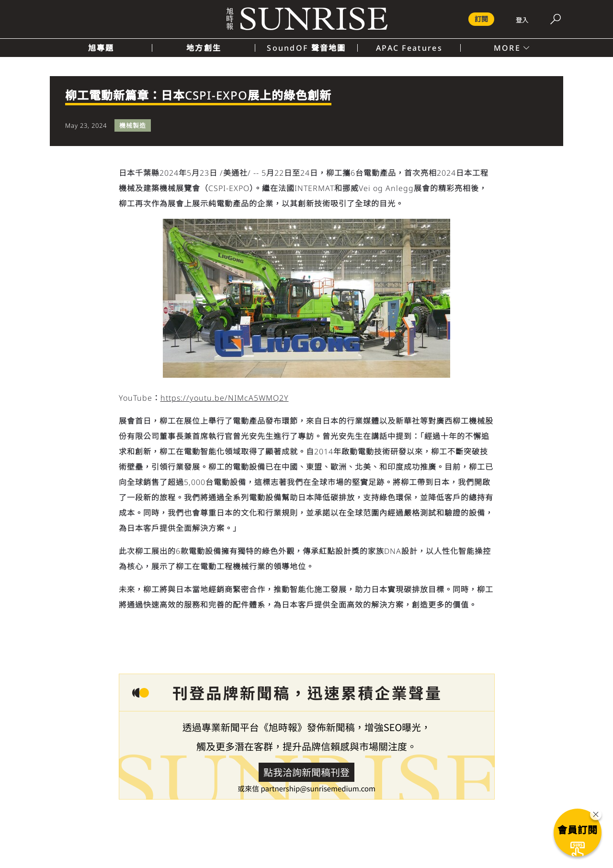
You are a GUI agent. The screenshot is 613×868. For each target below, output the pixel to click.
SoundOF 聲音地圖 (306, 48)
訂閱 (481, 19)
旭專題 (101, 48)
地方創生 (204, 48)
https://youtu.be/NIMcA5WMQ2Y (225, 398)
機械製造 (133, 125)
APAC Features (409, 48)
